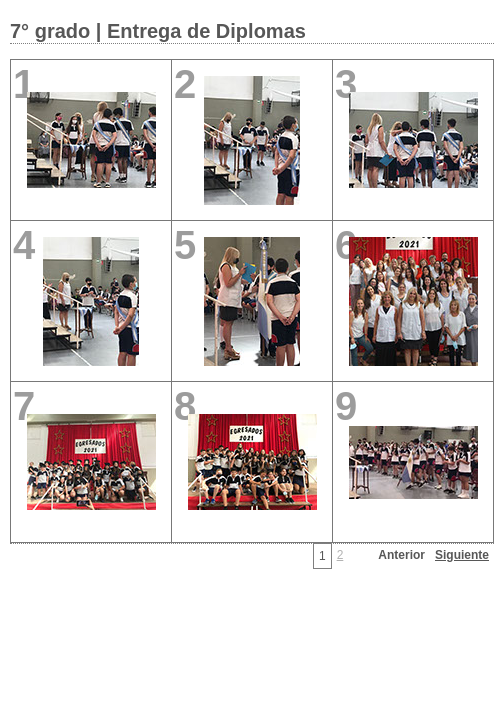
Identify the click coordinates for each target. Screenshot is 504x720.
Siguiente (462, 555)
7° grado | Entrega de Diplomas (158, 31)
